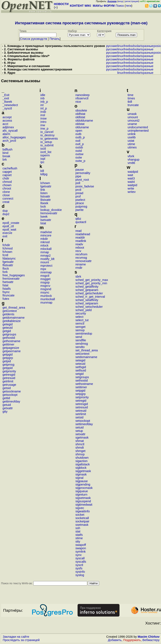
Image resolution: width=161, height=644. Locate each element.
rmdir (79, 268)
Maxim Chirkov (149, 637)
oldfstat (80, 114)
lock (43, 206)
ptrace (80, 203)
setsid (79, 417)
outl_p (80, 144)
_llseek (7, 102)
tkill (130, 102)
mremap (46, 272)
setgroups (82, 377)
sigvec (80, 508)
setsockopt (83, 421)
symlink (81, 552)
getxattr (8, 408)
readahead (83, 234)
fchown (7, 252)
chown (7, 185)
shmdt (80, 448)
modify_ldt (47, 259)
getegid (8, 324)
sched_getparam (87, 290)
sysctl (79, 565)
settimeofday (84, 424)
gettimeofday (11, 401)
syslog (80, 575)
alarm (6, 134)
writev (132, 192)
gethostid (9, 338)
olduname (82, 127)
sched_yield (84, 310)
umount (133, 117)
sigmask (81, 474)
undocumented (138, 127)
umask (132, 114)
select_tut (82, 320)
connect (8, 199)
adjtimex (8, 127)
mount (45, 262)
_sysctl (7, 108)
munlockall (48, 299)
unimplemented (138, 131)
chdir (6, 178)
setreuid (81, 411)
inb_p (44, 102)
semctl (80, 323)
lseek (44, 217)
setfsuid (81, 370)
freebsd (129, 46)
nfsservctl (82, 98)
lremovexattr (49, 213)
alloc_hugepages (14, 137)
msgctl (45, 276)
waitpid (132, 185)
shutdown (82, 458)
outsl (79, 151)
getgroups (9, 334)
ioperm (45, 155)
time (131, 95)
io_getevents (49, 139)
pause (80, 170)
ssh (78, 528)
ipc (42, 162)
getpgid (8, 354)
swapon (81, 548)
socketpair (82, 521)
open (79, 131)
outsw (79, 154)
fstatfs (7, 289)
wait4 (131, 182)
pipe (78, 176)
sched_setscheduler (89, 307)
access (7, 121)
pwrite (80, 210)
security (81, 313)
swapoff (81, 545)
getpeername (12, 351)
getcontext (10, 311)
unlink (132, 134)
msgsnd (46, 289)
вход (121, 1)
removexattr (84, 261)
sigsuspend (83, 501)
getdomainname (14, 318)
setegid (80, 360)
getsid (7, 388)
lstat (43, 223)
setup (79, 431)
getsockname (12, 391)
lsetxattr (46, 220)
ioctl (43, 149)
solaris (138, 46)
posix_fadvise (85, 186)
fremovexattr (11, 279)
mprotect (46, 266)
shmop (80, 454)
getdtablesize (12, 321)
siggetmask (83, 471)
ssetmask (82, 525)
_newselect (10, 105)
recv (78, 251)
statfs (79, 535)
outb (79, 134)
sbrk (78, 277)
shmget (80, 451)
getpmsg (8, 365)
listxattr (45, 196)
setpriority (82, 397)
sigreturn (81, 495)
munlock (46, 296)
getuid (7, 405)
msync (45, 292)
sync (79, 555)
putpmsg (81, 206)
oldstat (80, 124)
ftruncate (8, 295)
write (131, 188)
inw (43, 125)
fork (5, 272)
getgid (7, 331)
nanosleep (83, 95)
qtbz (78, 219)
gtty (5, 412)
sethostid (82, 380)
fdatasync (9, 258)
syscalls (81, 562)
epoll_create (11, 223)
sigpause (82, 481)
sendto (80, 347)
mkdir (44, 239)
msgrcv (45, 286)
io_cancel (47, 132)
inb (43, 98)
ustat (131, 141)
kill (42, 171)
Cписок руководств (34, 39)
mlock (44, 245)
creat (6, 202)
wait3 (131, 178)
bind (5, 153)
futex (6, 299)
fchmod (8, 248)
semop (80, 330)
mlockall (46, 249)
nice (78, 102)
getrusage (9, 385)
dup (5, 211)
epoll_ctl (8, 226)
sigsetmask (83, 498)
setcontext (82, 354)
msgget (45, 279)
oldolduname (84, 121)
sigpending (83, 484)
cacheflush (10, 168)
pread (79, 193)
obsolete (81, 110)
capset (7, 175)
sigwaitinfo (83, 511)
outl (78, 141)
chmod (7, 182)
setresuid (82, 407)
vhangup (134, 160)
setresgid (82, 404)
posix (157, 46)
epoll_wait (9, 230)
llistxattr (46, 200)
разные (148, 46)
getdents (8, 314)
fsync (6, 292)
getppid (8, 368)
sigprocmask (84, 488)
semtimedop (84, 334)
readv (79, 244)
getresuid (9, 378)
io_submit (47, 145)
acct (5, 124)
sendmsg (82, 344)
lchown (45, 183)
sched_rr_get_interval (90, 297)
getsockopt (10, 395)
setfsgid (81, 367)
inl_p (44, 108)
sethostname (84, 384)
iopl (43, 159)
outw (79, 157)
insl (43, 115)
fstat (5, 285)
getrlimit (8, 381)
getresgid (9, 375)
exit (5, 236)
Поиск (120, 6)
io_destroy (48, 135)
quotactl (81, 222)
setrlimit (81, 414)
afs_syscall (10, 131)
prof (78, 196)
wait (130, 175)
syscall (80, 558)
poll (78, 183)
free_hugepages (14, 275)
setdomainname (86, 357)
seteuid (80, 364)
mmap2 (46, 256)
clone (6, 192)
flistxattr (8, 265)
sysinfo (80, 572)
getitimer (8, 344)
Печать (55, 39)
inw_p (44, 129)
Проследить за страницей (21, 640)
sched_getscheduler (89, 293)
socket (80, 515)
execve (7, 233)
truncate (133, 105)
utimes (132, 147)
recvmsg (81, 258)
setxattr (80, 434)
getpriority (9, 371)
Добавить (115, 640)
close (6, 195)
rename (81, 264)
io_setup (46, 142)
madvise (46, 232)
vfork (131, 156)
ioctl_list (46, 152)
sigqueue (82, 491)
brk (5, 160)
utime (131, 144)
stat (78, 531)
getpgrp (8, 358)
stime (79, 538)
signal (79, 478)
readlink (81, 241)
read (79, 231)
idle (43, 95)
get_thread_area (14, 308)
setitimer (81, 387)
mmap (45, 252)
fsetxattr (8, 282)
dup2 (6, 214)
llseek (44, 203)
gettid (6, 398)
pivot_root (82, 180)
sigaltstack (83, 464)
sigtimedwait (84, 505)
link (43, 190)
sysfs (79, 568)
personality (83, 173)
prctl (78, 190)
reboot (80, 248)
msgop (45, 282)
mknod (45, 242)
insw (43, 118)
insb (43, 112)
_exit (6, 98)
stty (78, 541)
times (131, 98)
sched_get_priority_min (91, 283)
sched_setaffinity (87, 300)
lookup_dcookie (51, 210)
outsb (79, 147)
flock (6, 269)
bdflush (7, 149)
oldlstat (80, 117)
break (6, 156)
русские (112, 46)
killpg (44, 174)
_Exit (6, 95)
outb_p (80, 137)
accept (7, 117)
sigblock (81, 468)
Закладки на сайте (16, 637)
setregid (81, 401)
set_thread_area (87, 350)
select (79, 317)
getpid (7, 361)
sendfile (81, 340)
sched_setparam (87, 303)
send (79, 337)
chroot (7, 188)
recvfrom (81, 254)
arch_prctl (9, 141)
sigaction (82, 461)
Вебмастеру (151, 640)
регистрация (132, 1)
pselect (80, 200)
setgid (80, 374)
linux (120, 46)
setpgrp (81, 394)
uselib (132, 137)
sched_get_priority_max (92, 280)
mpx (43, 269)
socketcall (82, 518)
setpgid (80, 391)
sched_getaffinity (87, 287)
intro (43, 122)
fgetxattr (8, 262)
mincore (46, 235)
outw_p (80, 161)
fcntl (5, 255)
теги (128, 6)
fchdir (6, 245)
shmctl (80, 444)
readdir (80, 238)
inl (42, 105)
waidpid (133, 172)
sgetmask (82, 438)
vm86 (131, 163)
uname (132, 124)
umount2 (134, 121)
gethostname (11, 341)
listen (44, 193)
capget (7, 172)
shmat (80, 441)
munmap (46, 303)
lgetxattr (46, 186)
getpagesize (11, 348)
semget (80, 327)
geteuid (8, 328)
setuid (80, 427)
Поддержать (132, 640)
